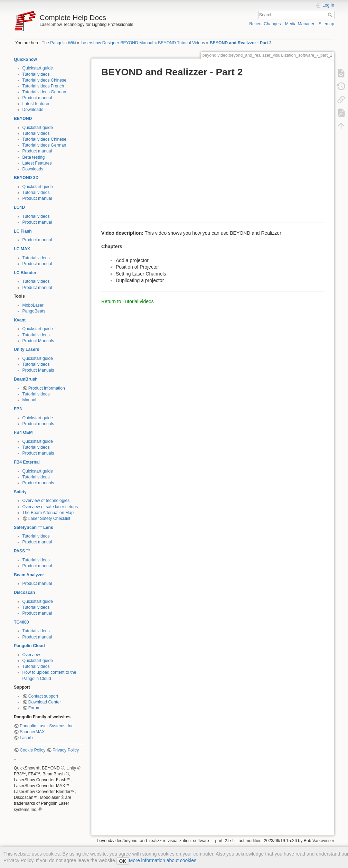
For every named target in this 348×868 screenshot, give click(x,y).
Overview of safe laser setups (50, 507)
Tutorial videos (36, 74)
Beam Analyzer (29, 575)
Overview (31, 655)
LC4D (19, 207)
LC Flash (23, 231)
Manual (29, 400)
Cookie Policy (32, 750)
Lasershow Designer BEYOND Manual (117, 43)
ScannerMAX (32, 732)
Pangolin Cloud (29, 646)
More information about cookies (163, 860)
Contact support (43, 696)
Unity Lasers (27, 349)
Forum (34, 708)
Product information (47, 388)
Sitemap (326, 24)
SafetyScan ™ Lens (34, 528)
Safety (20, 492)
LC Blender (25, 273)
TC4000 (21, 622)
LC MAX (22, 249)
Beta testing (34, 157)
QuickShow (25, 59)
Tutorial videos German (44, 92)
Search (331, 15)
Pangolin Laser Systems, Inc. (47, 726)
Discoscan (24, 592)
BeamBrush (26, 379)
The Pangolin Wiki (59, 43)
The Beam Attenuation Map (48, 513)
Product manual (37, 98)
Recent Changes (265, 24)
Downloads (33, 110)
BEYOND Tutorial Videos (181, 43)
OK (123, 861)
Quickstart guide (38, 68)
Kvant (20, 320)
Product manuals (38, 424)
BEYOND (23, 119)
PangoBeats (34, 311)
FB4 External (27, 462)
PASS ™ (22, 551)
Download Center (45, 702)
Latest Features (37, 163)
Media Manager (300, 24)
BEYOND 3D (26, 178)
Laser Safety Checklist (49, 519)
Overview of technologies (46, 501)
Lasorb (26, 738)
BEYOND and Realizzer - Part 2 (241, 43)
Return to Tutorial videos (128, 301)
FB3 (18, 409)
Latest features (36, 104)
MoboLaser (33, 305)
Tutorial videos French (43, 86)
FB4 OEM (23, 432)
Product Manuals (38, 341)
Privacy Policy (66, 750)
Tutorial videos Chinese (45, 80)
